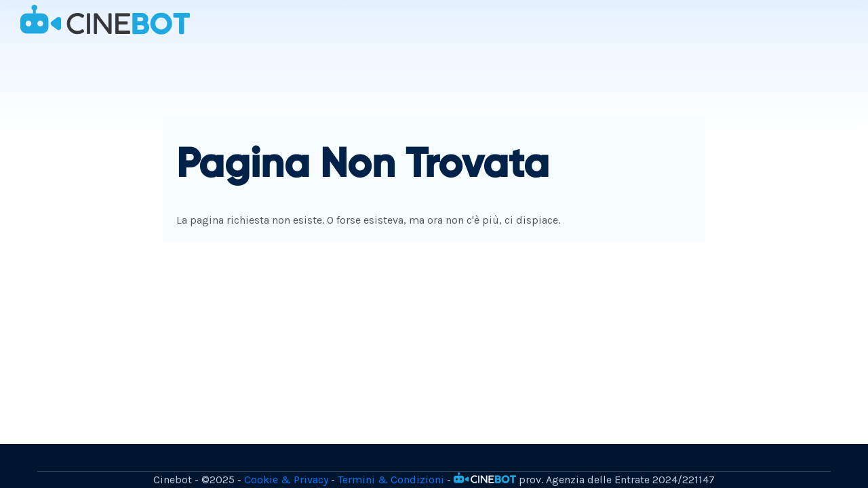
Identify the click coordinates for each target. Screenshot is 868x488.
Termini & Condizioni (391, 480)
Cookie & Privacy (286, 480)
